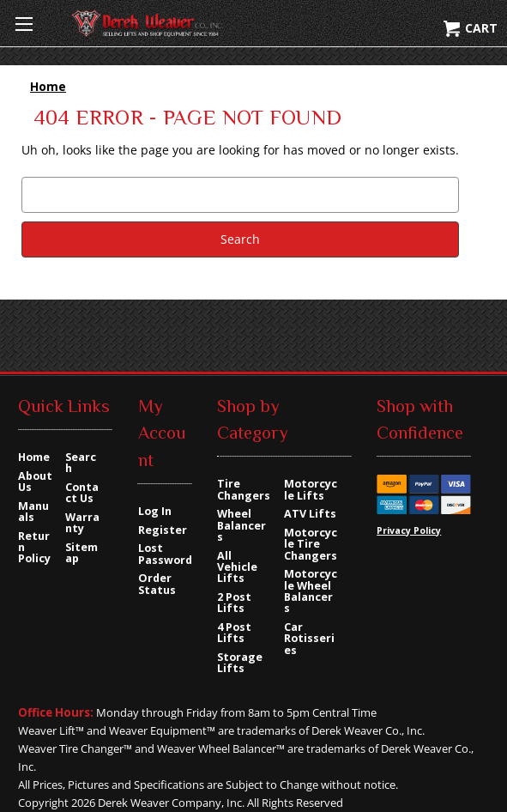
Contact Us (82, 493)
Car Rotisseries (309, 639)
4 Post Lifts (234, 633)
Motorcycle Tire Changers (311, 544)
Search (81, 463)
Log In (155, 511)
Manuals (33, 512)
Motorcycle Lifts (311, 489)
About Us (35, 482)
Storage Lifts (240, 663)
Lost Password (165, 554)
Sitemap (81, 553)
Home (34, 457)
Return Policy (34, 548)
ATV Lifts (310, 514)
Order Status (157, 584)
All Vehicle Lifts (237, 567)
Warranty (82, 523)
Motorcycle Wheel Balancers (311, 591)
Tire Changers (244, 489)
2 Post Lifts (234, 603)
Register (163, 530)
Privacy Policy (409, 530)
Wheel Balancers (241, 525)
